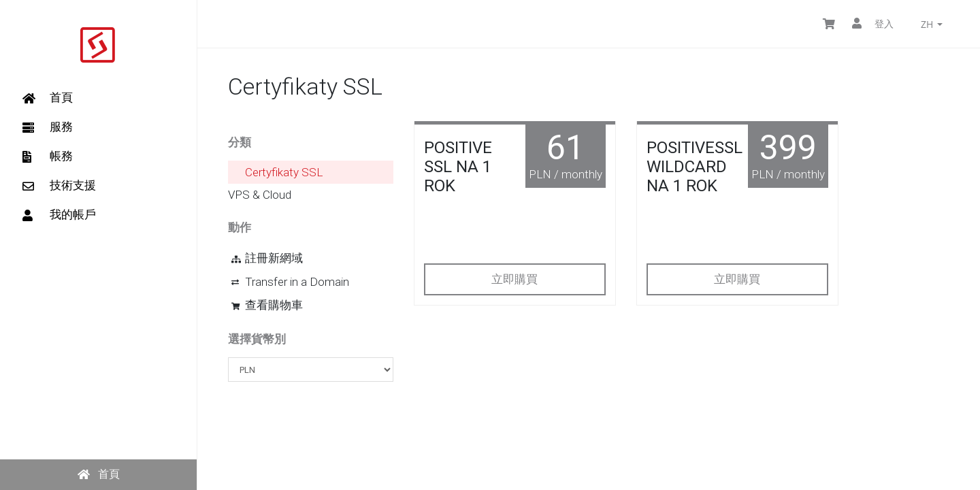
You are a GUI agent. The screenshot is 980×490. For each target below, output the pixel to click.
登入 (873, 23)
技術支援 (59, 185)
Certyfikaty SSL (284, 172)
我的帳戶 (59, 214)
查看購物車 (267, 305)
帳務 (48, 156)
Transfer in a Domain (290, 282)
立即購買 (514, 279)
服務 (48, 127)
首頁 (48, 97)
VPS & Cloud (260, 195)
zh (932, 24)
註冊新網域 (267, 258)
